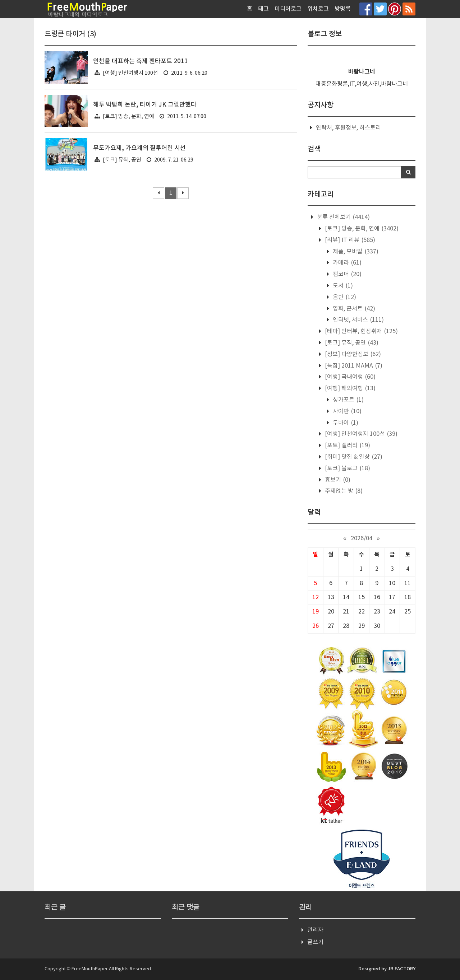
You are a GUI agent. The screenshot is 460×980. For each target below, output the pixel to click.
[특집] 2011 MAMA (353, 366)
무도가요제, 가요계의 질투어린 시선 (139, 148)
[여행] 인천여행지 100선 (130, 73)
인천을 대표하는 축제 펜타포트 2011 (141, 61)
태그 (263, 9)
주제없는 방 (343, 491)
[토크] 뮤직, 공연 (122, 160)
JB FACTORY (402, 969)
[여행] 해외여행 (349, 388)
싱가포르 (348, 400)
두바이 (345, 423)
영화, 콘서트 (353, 309)
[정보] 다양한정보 (352, 354)
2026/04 (362, 538)
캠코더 (346, 274)
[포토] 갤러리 (347, 445)
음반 (344, 297)
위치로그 (318, 9)
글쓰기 (315, 942)
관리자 (315, 930)
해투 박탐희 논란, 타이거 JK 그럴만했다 (145, 105)
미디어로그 (288, 9)
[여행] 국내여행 (349, 377)
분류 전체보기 (343, 217)
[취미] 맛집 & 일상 (353, 457)
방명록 (343, 9)
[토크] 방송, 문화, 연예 (128, 116)
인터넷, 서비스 (358, 320)
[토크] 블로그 (347, 468)
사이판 (346, 411)
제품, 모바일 (355, 252)
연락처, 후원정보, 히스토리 (348, 128)
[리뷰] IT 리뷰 (349, 240)
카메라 (346, 263)
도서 (342, 286)
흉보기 (337, 480)
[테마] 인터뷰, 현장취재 (361, 331)
